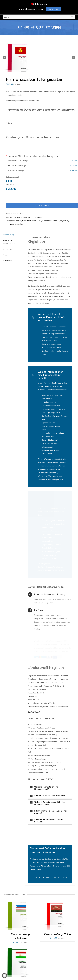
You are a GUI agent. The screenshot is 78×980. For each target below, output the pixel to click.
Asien (18, 217)
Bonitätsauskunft (29, 221)
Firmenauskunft (27, 217)
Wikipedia (37, 710)
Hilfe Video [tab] (7, 261)
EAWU (39, 221)
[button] (50, 785)
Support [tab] (6, 255)
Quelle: (30, 710)
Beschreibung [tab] (9, 235)
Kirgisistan (64, 221)
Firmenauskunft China (58, 932)
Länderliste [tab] (8, 249)
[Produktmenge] (12, 199)
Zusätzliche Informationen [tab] (9, 242)
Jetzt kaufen (42, 205)
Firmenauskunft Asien (51, 221)
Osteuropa (38, 217)
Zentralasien (20, 224)
